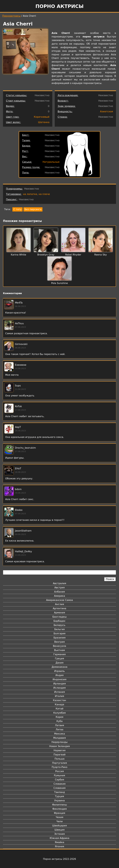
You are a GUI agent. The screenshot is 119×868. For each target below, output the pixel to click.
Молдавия (59, 738)
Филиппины (59, 805)
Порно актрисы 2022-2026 (59, 859)
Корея (60, 717)
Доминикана (59, 667)
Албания (59, 592)
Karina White (18, 255)
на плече (44, 194)
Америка (60, 596)
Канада (59, 704)
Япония (59, 846)
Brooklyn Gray (46, 255)
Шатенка (44, 122)
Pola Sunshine (59, 283)
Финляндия (59, 809)
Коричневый (42, 117)
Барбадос (59, 621)
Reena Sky (101, 255)
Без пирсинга (33, 209)
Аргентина (59, 608)
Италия (59, 696)
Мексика (59, 734)
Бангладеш (59, 617)
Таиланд (59, 792)
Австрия (60, 588)
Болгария (59, 633)
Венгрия (59, 642)
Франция (59, 813)
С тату (17, 209)
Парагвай (59, 755)
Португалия (59, 763)
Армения (59, 613)
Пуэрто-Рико (60, 767)
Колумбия (60, 713)
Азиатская (107, 111)
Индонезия (59, 679)
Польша (59, 759)
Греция (60, 659)
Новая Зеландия (59, 746)
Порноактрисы (11, 16)
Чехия (59, 817)
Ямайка (60, 842)
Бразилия (59, 638)
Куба (60, 721)
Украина (59, 801)
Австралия (60, 583)
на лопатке (30, 194)
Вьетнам (59, 650)
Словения (60, 788)
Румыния (59, 775)
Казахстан (59, 700)
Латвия (60, 725)
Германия (59, 654)
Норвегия (59, 750)
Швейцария (59, 826)
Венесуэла (59, 646)
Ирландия (59, 684)
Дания (60, 663)
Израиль (60, 671)
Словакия (59, 784)
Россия (59, 771)
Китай (59, 709)
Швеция (59, 830)
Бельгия (60, 629)
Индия (59, 675)
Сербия (59, 780)
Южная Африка (59, 838)
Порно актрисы (59, 6)
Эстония (59, 834)
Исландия (59, 688)
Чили (59, 821)
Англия (59, 604)
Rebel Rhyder (73, 255)
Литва (60, 730)
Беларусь (60, 625)
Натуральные (51, 162)
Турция (59, 796)
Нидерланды (59, 742)
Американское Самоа (59, 600)
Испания (59, 692)
